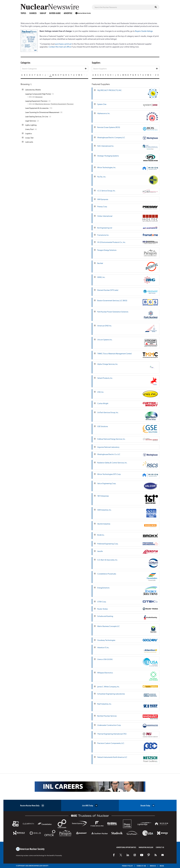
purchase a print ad (63, 44)
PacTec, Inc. (102, 177)
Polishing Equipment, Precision (62, 104)
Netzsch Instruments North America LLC (112, 757)
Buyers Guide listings (144, 31)
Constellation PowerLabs (107, 574)
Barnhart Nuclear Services (107, 716)
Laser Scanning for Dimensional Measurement (42, 112)
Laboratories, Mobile (33, 90)
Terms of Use (141, 866)
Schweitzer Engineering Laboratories (111, 694)
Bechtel (100, 263)
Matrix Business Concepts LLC (108, 626)
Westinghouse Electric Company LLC (111, 137)
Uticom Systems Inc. (105, 340)
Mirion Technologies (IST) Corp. (109, 474)
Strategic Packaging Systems (108, 156)
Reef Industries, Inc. (104, 704)
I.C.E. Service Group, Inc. (106, 191)
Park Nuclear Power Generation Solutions (113, 312)
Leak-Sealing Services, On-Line (37, 116)
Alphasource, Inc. (104, 113)
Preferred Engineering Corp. (108, 544)
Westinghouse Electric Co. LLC (109, 454)
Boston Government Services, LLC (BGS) (112, 300)
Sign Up (43, 13)
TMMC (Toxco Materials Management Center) (115, 353)
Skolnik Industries (104, 524)
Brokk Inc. (101, 535)
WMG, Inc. (101, 277)
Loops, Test (29, 138)
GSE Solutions (103, 426)
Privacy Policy (127, 866)
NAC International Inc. (106, 146)
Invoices (153, 866)
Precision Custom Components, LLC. (111, 743)
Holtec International (105, 216)
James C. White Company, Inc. (108, 686)
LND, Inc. (101, 392)
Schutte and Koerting (105, 616)
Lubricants (29, 142)
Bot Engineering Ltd (105, 228)
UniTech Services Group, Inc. (108, 412)
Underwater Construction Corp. (109, 725)
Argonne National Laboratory (108, 447)
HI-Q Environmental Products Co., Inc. (112, 242)
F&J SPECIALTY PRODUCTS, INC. (110, 90)
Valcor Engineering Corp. (107, 483)
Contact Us (160, 847)
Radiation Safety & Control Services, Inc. (112, 463)
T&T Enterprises (103, 496)
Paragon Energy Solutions (107, 250)
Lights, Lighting (31, 125)
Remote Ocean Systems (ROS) (109, 127)
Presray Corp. (102, 206)
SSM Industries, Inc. (104, 510)
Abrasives (39, 97)
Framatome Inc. (103, 235)
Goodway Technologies (106, 640)
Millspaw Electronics (105, 673)
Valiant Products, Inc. (105, 378)
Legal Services (31, 121)
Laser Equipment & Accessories (37, 108)
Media (162, 866)
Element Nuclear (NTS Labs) (108, 290)
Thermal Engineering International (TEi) (112, 734)
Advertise (68, 13)
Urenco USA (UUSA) (105, 659)
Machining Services (42, 104)
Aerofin (100, 551)
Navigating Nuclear (146, 847)
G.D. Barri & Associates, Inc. (108, 560)
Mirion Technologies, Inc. (107, 167)
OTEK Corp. (102, 602)
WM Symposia (103, 199)
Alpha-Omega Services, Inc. (108, 364)
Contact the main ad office (60, 47)
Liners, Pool (29, 129)
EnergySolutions (103, 588)
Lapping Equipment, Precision (36, 101)
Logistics (29, 133)
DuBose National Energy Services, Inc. (111, 439)
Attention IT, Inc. (103, 647)
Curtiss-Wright (103, 403)
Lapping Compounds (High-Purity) (38, 94)
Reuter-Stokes (102, 609)
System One (102, 104)
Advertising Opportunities (126, 847)
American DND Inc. (105, 326)
